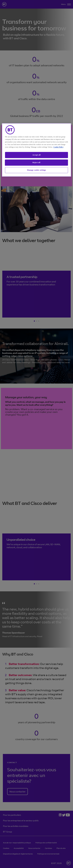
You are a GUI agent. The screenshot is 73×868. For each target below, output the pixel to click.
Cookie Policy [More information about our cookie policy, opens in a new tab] (58, 147)
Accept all (36, 155)
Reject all (36, 162)
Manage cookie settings (37, 170)
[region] (37, 150)
